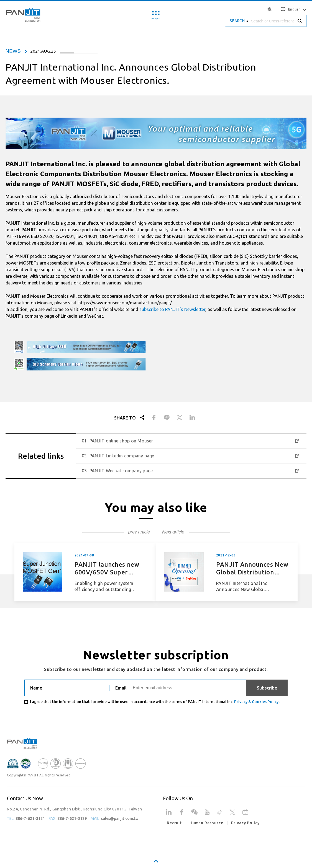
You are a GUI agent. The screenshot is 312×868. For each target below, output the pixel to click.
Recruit (174, 823)
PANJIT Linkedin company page (122, 456)
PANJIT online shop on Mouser (121, 441)
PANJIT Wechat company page (121, 471)
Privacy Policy (245, 823)
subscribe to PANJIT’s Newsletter (172, 309)
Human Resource (206, 823)
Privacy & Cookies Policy (256, 702)
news (13, 51)
